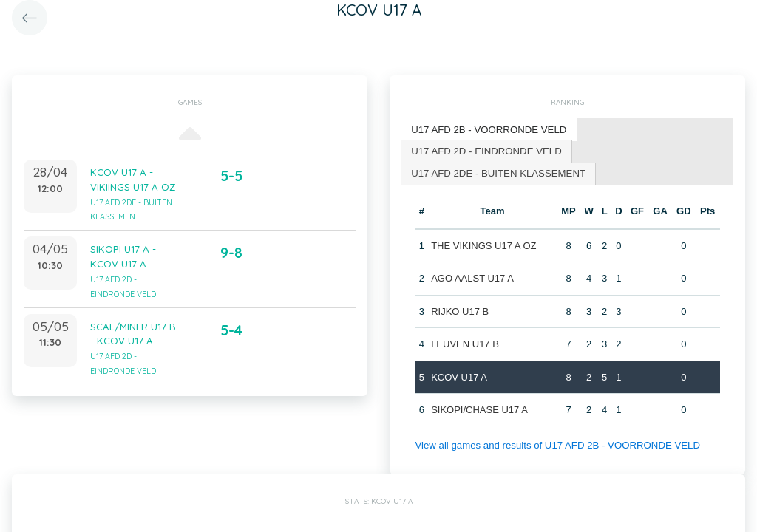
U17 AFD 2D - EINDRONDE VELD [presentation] (485, 150)
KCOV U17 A (459, 376)
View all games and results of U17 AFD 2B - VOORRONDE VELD (555, 444)
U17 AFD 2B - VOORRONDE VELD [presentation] (488, 129)
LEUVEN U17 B (465, 343)
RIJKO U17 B (460, 310)
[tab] (488, 130)
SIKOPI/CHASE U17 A (479, 409)
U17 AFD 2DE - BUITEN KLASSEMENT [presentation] (497, 172)
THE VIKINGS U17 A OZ (483, 244)
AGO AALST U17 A (472, 277)
